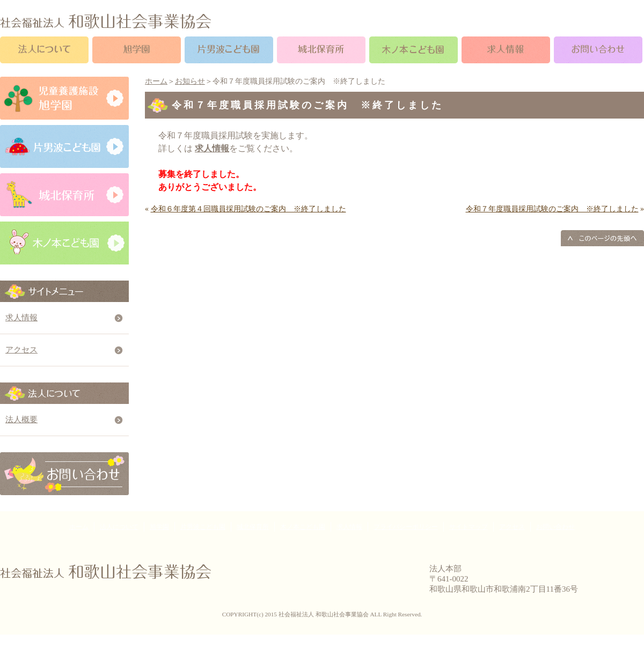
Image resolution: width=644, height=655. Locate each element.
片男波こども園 (203, 527)
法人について (119, 527)
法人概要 (21, 420)
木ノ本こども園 (303, 527)
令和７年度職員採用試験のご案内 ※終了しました (552, 209)
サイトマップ (469, 527)
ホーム (156, 81)
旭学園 (159, 527)
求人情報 (21, 318)
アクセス (21, 350)
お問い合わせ (555, 527)
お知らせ (190, 81)
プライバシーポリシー (406, 527)
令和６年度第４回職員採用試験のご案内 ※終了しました (248, 209)
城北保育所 (253, 527)
